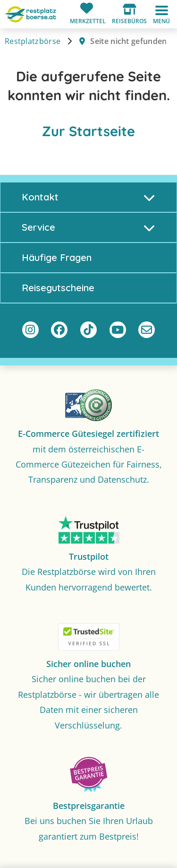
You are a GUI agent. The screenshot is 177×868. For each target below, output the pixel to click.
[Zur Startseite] (31, 13)
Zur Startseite (88, 131)
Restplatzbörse (33, 41)
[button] (129, 14)
